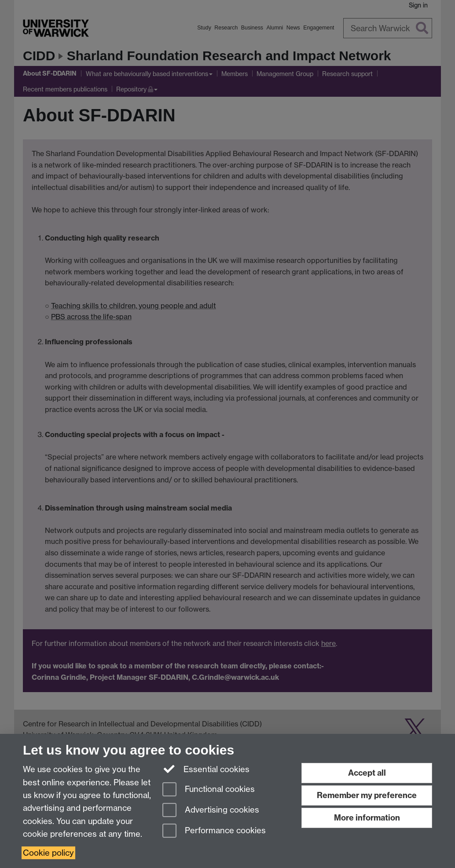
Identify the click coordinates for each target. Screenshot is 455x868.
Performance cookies (214, 831)
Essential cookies (206, 769)
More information (367, 818)
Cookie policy (48, 853)
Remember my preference (367, 795)
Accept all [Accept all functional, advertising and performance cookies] (367, 773)
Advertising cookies (211, 811)
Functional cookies (209, 790)
